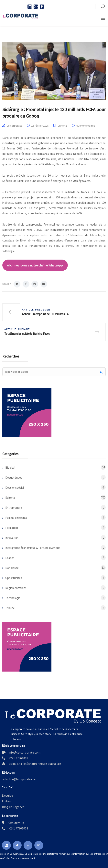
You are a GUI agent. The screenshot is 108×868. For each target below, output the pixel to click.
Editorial (63, 126)
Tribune (10, 608)
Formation (12, 528)
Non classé (12, 568)
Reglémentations (16, 588)
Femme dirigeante (16, 518)
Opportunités (14, 578)
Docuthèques (14, 478)
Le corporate (15, 126)
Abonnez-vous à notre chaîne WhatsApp (35, 265)
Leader (10, 558)
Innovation (12, 538)
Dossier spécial (15, 488)
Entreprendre (14, 508)
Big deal (10, 468)
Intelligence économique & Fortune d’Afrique (33, 548)
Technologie (13, 598)
